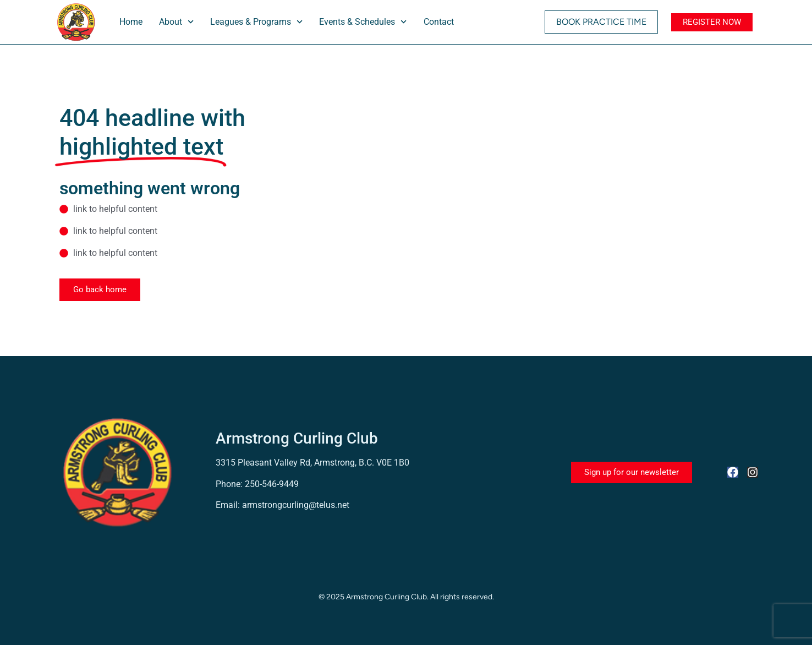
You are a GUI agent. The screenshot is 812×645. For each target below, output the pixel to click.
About (176, 22)
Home (131, 22)
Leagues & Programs (256, 22)
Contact (439, 22)
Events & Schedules (363, 22)
